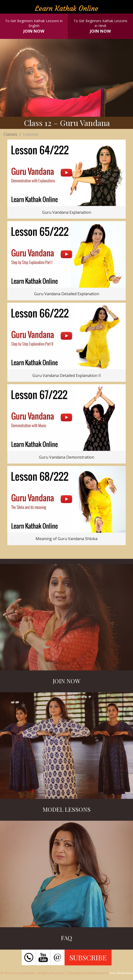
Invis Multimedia (121, 973)
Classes (10, 134)
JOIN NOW (34, 31)
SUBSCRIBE (88, 957)
